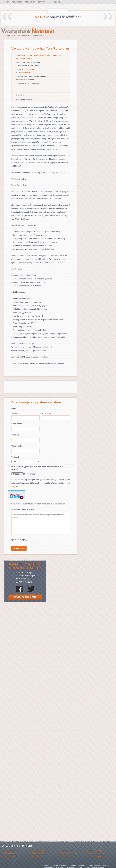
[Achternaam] (56, 418)
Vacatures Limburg (37, 854)
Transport (56, 55)
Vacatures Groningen (9, 854)
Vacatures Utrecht (36, 857)
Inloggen (57, 2)
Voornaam (15, 413)
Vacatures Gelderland (94, 850)
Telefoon (15, 435)
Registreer (17, 2)
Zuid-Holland (29, 69)
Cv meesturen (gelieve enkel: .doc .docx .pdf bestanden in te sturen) (37, 468)
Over (7, 2)
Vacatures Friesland (65, 850)
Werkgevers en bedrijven (99, 865)
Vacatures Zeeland (65, 857)
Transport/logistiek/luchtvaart (37, 55)
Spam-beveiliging (19, 540)
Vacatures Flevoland (37, 850)
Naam (15, 408)
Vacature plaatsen (60, 865)
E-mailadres (17, 424)
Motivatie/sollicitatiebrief (24, 509)
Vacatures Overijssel (9, 857)
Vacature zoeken (78, 865)
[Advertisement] (25, 625)
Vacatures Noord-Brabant (67, 854)
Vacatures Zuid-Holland (95, 857)
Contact (41, 2)
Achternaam (46, 413)
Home (47, 865)
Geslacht (15, 457)
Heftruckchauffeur (24, 59)
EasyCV (14, 487)
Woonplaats (17, 446)
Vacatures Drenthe (9, 850)
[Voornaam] (25, 418)
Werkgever (30, 2)
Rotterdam (26, 73)
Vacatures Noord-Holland (95, 854)
